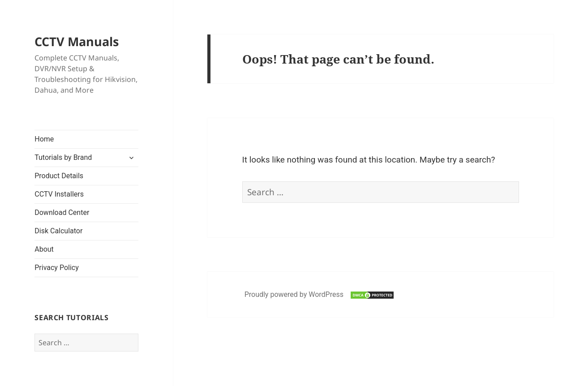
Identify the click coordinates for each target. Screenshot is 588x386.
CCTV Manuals (77, 41)
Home (44, 139)
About (44, 249)
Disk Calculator (58, 231)
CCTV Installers (59, 194)
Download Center (62, 212)
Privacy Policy (57, 268)
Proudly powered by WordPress (295, 294)
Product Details (59, 176)
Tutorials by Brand (63, 157)
